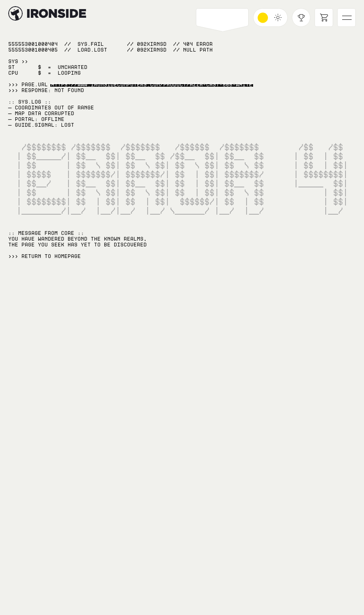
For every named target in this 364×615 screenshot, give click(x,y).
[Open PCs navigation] (222, 18)
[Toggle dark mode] (270, 18)
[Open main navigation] (346, 18)
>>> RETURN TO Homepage (45, 256)
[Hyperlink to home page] (15, 13)
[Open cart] (324, 18)
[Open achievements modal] (301, 18)
